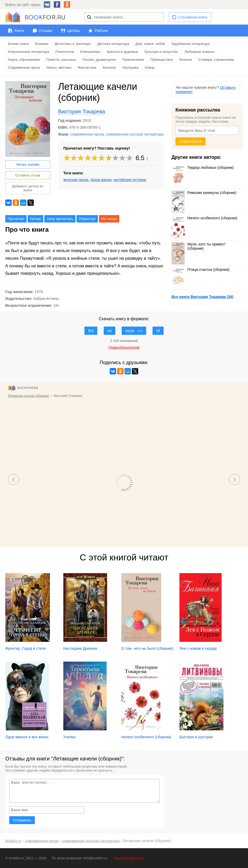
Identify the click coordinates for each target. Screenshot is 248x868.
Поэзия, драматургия (99, 60)
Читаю (36, 219)
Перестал (87, 219)
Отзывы (46, 31)
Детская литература (113, 44)
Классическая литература (28, 52)
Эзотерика (130, 68)
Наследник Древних (80, 648)
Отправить (22, 820)
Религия (186, 60)
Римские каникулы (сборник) (204, 193)
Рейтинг (101, 31)
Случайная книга (193, 17)
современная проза (87, 134)
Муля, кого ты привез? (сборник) (199, 246)
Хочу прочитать (60, 219)
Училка (69, 737)
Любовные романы (199, 52)
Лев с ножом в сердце (198, 648)
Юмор (150, 68)
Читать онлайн (28, 164)
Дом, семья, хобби (150, 44)
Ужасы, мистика (59, 68)
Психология (65, 52)
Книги (19, 31)
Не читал (109, 219)
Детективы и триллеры (73, 44)
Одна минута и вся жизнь (27, 737)
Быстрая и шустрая (196, 737)
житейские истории (130, 180)
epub (134, 331)
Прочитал (16, 219)
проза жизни (101, 180)
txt (109, 331)
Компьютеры (90, 52)
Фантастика (87, 68)
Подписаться (190, 141)
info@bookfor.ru (95, 858)
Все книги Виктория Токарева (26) (202, 297)
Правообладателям (129, 858)
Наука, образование (24, 60)
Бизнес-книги (18, 44)
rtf (158, 331)
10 (130, 158)
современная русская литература (135, 134)
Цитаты (74, 31)
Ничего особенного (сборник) (204, 218)
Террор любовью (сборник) (203, 168)
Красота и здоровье (123, 52)
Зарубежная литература (190, 44)
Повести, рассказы (61, 60)
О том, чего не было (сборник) (147, 648)
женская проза (76, 180)
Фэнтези (109, 68)
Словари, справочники (216, 60)
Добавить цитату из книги (28, 188)
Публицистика (161, 60)
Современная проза (24, 68)
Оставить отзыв (28, 175)
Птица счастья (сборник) (201, 270)
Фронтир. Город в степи (25, 648)
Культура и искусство (161, 52)
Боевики (42, 44)
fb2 (91, 331)
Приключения (133, 60)
